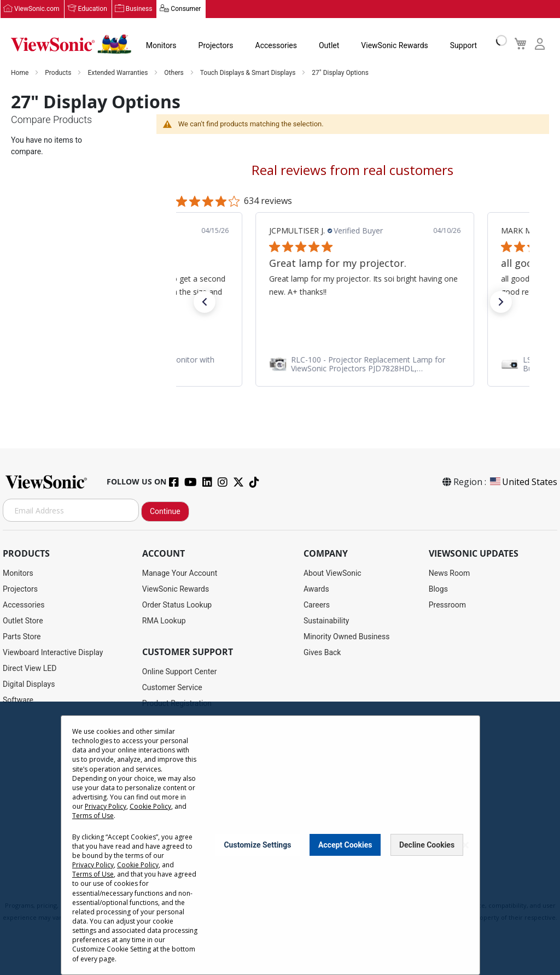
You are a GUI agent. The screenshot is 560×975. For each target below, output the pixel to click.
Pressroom (447, 605)
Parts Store (22, 637)
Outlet (329, 46)
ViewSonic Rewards (394, 46)
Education (93, 9)
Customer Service (172, 688)
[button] (205, 302)
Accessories (276, 46)
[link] (353, 364)
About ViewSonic (332, 574)
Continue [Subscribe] (165, 512)
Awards (316, 589)
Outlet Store (23, 621)
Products (59, 73)
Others (174, 73)
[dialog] (280, 838)
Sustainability (326, 621)
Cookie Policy (150, 806)
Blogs (438, 589)
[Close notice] (465, 845)
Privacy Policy (106, 806)
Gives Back (322, 653)
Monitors (161, 46)
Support (463, 46)
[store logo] (71, 45)
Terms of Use (93, 816)
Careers (317, 605)
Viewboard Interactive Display (53, 653)
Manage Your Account (180, 574)
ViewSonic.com (37, 9)
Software (18, 700)
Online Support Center (180, 672)
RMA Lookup (164, 621)
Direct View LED (30, 669)
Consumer (186, 9)
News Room (450, 574)
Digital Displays (29, 685)
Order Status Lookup (177, 605)
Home (21, 73)
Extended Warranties (118, 73)
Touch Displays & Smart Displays (249, 73)
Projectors (216, 46)
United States (523, 482)
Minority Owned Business (347, 637)
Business (139, 9)
